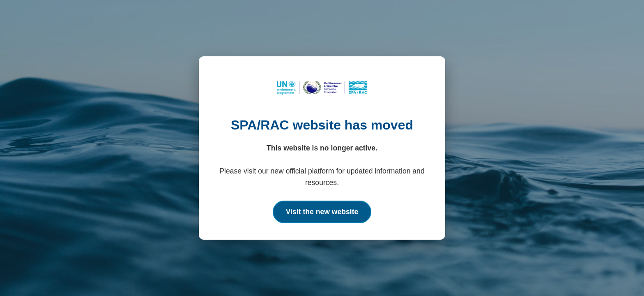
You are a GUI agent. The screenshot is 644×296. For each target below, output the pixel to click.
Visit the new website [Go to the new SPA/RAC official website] (322, 212)
